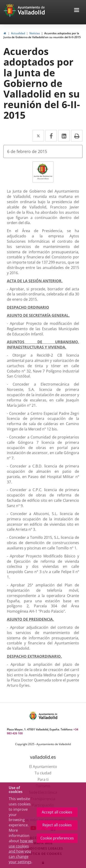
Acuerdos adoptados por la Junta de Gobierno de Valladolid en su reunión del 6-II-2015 (42, 35)
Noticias (35, 33)
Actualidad (18, 33)
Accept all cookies (57, 812)
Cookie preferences (57, 838)
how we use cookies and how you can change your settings (21, 851)
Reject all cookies (57, 825)
